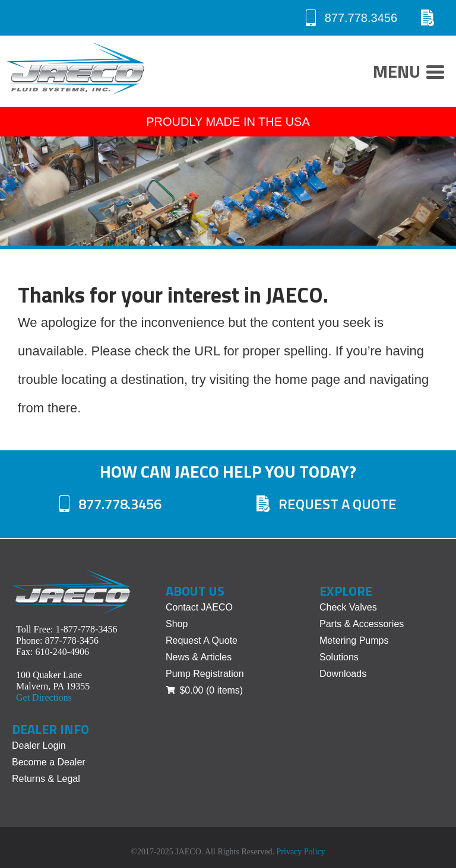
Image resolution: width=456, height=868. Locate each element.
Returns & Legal (46, 779)
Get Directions (44, 697)
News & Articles (199, 657)
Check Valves (348, 607)
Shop (177, 624)
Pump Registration (205, 674)
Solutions (339, 657)
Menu (408, 73)
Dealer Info (50, 729)
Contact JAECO (199, 607)
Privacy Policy (301, 852)
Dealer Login (39, 745)
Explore (346, 591)
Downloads (343, 674)
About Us (195, 591)
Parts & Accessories (362, 624)
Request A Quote (327, 504)
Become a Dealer (49, 762)
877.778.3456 (351, 18)
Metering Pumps (354, 640)
